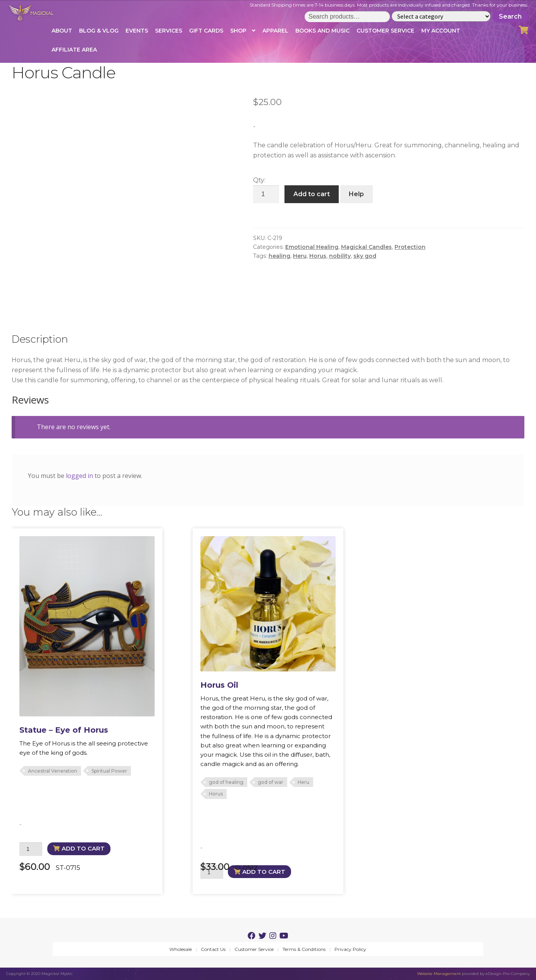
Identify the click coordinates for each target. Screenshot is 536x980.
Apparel (275, 31)
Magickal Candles (366, 247)
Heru (300, 256)
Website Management (439, 974)
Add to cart (312, 194)
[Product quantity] (266, 194)
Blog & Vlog (99, 31)
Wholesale (181, 949)
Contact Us (213, 949)
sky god (365, 256)
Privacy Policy (350, 949)
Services (169, 31)
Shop (238, 31)
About (62, 31)
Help (356, 194)
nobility (340, 256)
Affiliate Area (74, 50)
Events (137, 31)
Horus (318, 256)
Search (510, 16)
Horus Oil (219, 685)
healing (279, 256)
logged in (79, 476)
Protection (410, 247)
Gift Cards (206, 31)
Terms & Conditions (304, 949)
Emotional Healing (312, 247)
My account (441, 31)
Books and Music (322, 31)
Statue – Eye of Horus (64, 730)
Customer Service (385, 31)
